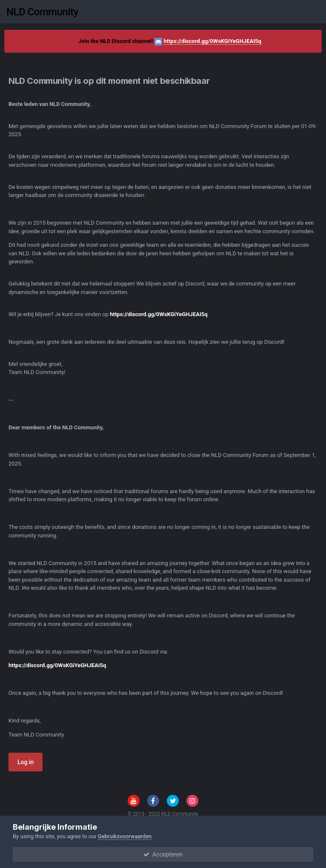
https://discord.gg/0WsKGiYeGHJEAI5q (212, 41)
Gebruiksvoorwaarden (125, 836)
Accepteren (163, 854)
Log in (26, 762)
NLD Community (42, 12)
